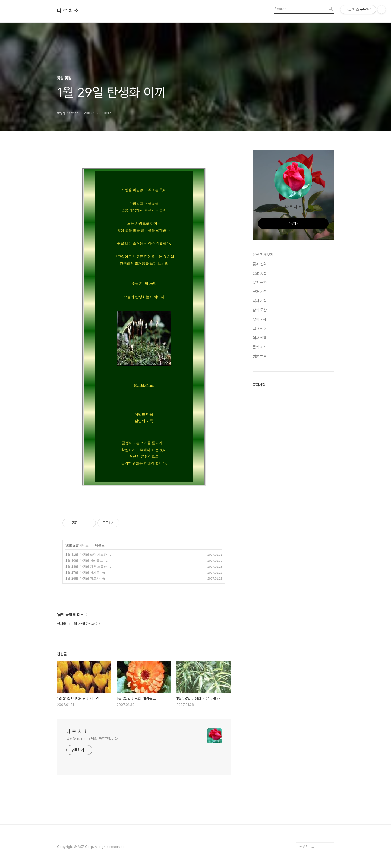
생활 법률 (260, 356)
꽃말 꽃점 (72, 545)
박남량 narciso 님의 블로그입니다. (93, 739)
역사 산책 (260, 338)
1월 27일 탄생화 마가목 (83, 573)
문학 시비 (260, 347)
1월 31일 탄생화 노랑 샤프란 (86, 555)
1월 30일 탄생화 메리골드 (84, 561)
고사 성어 (260, 329)
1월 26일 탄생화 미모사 (83, 579)
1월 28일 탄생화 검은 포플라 (86, 567)
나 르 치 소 (68, 11)
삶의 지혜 (260, 319)
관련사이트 (307, 846)
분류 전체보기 (263, 255)
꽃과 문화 (260, 282)
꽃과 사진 (260, 292)
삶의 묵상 (260, 310)
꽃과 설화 (260, 264)
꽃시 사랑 (260, 301)
